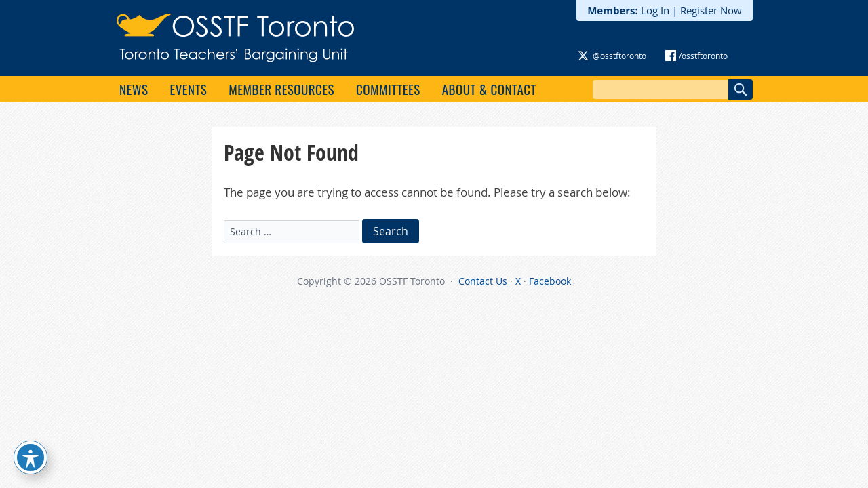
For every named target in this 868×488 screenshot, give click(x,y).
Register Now (711, 10)
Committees (388, 89)
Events (188, 89)
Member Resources (281, 89)
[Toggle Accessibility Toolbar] (31, 457)
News (134, 89)
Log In (655, 10)
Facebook (550, 281)
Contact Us (483, 281)
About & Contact (489, 89)
